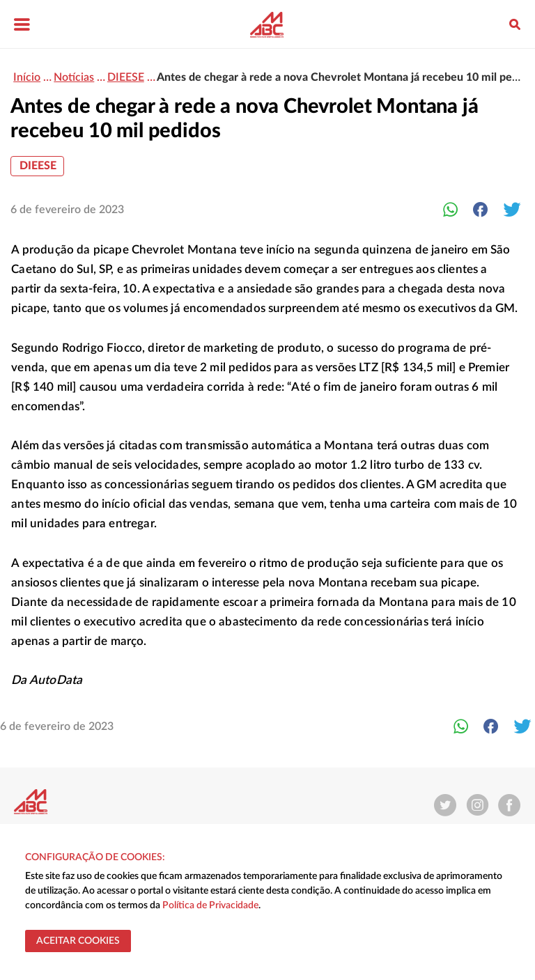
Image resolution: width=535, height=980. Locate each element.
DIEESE (38, 166)
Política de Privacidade (210, 905)
